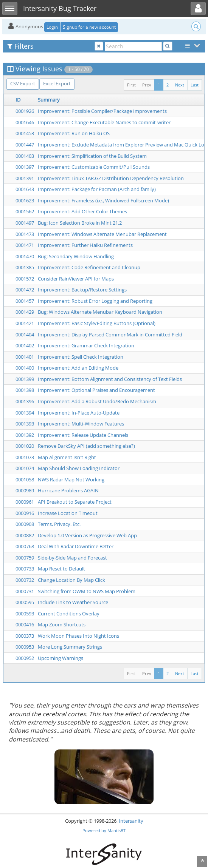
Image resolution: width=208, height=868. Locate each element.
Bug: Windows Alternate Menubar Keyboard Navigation (100, 312)
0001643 (25, 189)
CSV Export (23, 83)
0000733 (25, 569)
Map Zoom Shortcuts (62, 624)
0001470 (25, 256)
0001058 (25, 479)
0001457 (25, 301)
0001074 (25, 468)
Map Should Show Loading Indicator (79, 468)
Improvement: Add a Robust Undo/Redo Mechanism (97, 401)
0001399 (25, 379)
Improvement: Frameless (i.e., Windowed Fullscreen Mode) (103, 200)
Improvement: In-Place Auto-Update (79, 413)
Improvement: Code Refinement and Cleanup (89, 267)
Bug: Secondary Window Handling (76, 256)
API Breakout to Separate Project (75, 502)
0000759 (25, 558)
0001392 (25, 435)
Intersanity (131, 821)
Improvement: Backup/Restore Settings (82, 290)
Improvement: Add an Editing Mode (78, 368)
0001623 (25, 200)
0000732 (25, 580)
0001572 (25, 279)
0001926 (25, 111)
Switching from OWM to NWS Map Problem (87, 591)
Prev (147, 85)
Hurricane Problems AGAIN (68, 490)
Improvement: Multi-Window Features (81, 424)
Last (195, 85)
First (131, 85)
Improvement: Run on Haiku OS (74, 133)
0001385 (25, 267)
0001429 (25, 312)
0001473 (25, 234)
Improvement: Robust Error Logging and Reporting (95, 301)
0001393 (25, 424)
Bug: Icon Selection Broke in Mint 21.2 (80, 223)
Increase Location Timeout (68, 513)
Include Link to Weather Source (73, 602)
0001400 (25, 368)
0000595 (25, 602)
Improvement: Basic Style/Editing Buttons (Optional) (97, 323)
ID (18, 100)
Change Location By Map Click (71, 580)
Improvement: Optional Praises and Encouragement (96, 390)
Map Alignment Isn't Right (67, 457)
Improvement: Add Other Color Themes (82, 211)
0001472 (25, 290)
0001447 (25, 145)
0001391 (25, 178)
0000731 (25, 591)
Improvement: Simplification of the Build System (92, 156)
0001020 (25, 446)
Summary (49, 100)
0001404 (25, 335)
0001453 (25, 133)
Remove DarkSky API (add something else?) (86, 446)
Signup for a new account (89, 27)
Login (52, 27)
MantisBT (116, 830)
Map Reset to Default (61, 569)
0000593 (25, 614)
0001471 (25, 245)
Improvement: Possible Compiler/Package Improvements (102, 111)
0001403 (25, 156)
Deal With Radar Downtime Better (76, 546)
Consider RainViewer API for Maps (76, 279)
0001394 (25, 413)
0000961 (25, 502)
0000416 (25, 624)
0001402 (25, 345)
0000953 (25, 647)
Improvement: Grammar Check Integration (86, 345)
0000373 (25, 636)
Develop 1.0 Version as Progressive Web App (87, 535)
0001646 (25, 122)
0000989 (25, 490)
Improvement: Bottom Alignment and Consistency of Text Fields (110, 379)
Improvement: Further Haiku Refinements (85, 245)
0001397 (25, 167)
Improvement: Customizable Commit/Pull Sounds (94, 167)
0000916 (25, 513)
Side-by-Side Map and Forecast (72, 558)
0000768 (25, 546)
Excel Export (57, 83)
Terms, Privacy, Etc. (59, 524)
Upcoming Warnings (61, 658)
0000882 (25, 535)
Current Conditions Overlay (69, 614)
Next (180, 85)
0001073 (25, 457)
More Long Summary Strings (70, 647)
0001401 (25, 357)
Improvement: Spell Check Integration (81, 357)
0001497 (25, 223)
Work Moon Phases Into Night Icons (78, 636)
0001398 (25, 390)
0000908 (25, 524)
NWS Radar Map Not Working (71, 479)
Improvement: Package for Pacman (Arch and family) (97, 189)
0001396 (25, 401)
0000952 (25, 658)
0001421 (25, 323)
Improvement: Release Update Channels (83, 435)
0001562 (25, 211)
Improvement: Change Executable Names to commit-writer (104, 122)
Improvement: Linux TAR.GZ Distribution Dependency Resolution (111, 178)
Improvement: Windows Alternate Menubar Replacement (102, 234)
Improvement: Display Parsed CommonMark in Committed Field (110, 335)
